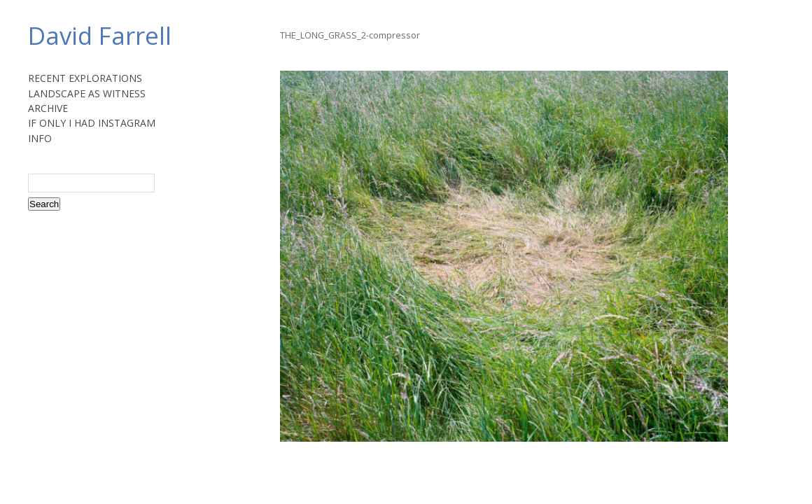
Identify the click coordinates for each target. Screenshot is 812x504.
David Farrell (100, 35)
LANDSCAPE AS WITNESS (87, 93)
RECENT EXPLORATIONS (85, 78)
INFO (40, 138)
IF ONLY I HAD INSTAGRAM (92, 123)
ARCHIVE (48, 108)
